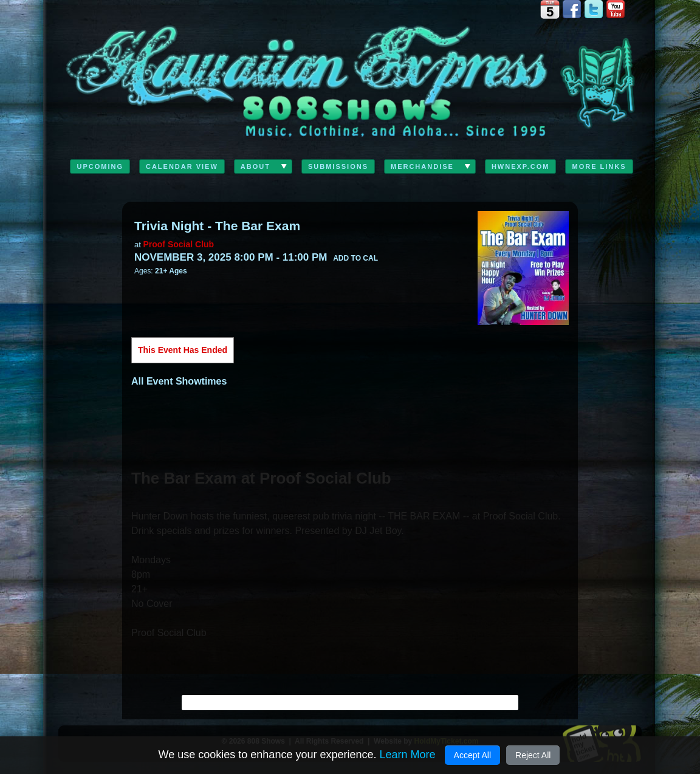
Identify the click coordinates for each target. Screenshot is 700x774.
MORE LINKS (599, 166)
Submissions (338, 166)
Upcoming (100, 166)
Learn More (407, 755)
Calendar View (182, 166)
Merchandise (422, 166)
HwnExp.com (521, 166)
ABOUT (256, 166)
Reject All (533, 755)
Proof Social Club (178, 244)
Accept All (472, 755)
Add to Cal (355, 258)
